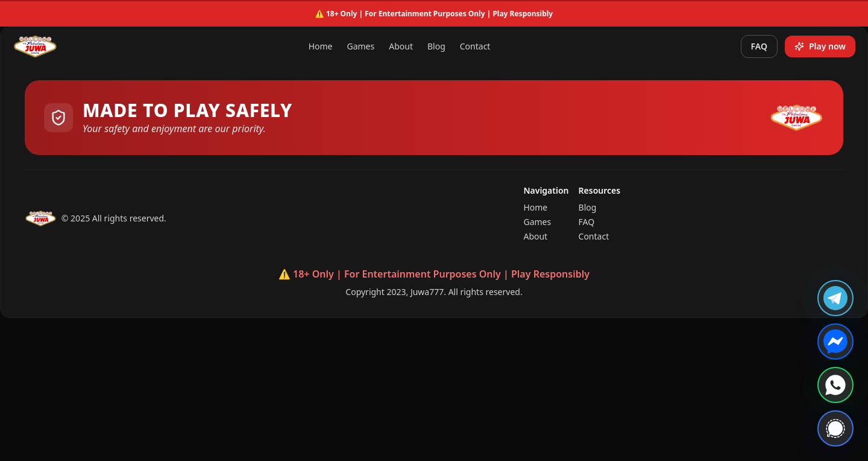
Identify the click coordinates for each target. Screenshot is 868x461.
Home (321, 46)
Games (360, 46)
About (401, 46)
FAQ (759, 46)
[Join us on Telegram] (835, 298)
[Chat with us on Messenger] (835, 342)
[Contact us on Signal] (835, 428)
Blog (436, 46)
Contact (475, 46)
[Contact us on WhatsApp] (835, 385)
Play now (820, 46)
